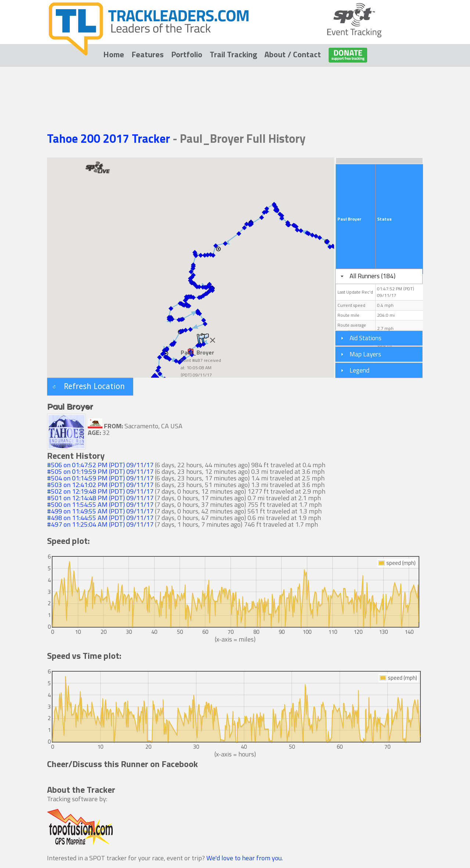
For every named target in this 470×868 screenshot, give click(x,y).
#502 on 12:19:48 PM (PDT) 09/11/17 (100, 491)
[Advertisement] (235, 89)
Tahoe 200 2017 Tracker (110, 138)
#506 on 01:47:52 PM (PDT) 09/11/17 (100, 465)
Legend (359, 370)
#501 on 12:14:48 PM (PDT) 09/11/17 (100, 498)
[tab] (379, 276)
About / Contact (293, 54)
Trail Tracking (233, 54)
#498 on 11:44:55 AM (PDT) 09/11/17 (100, 518)
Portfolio (187, 54)
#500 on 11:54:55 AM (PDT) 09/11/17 (100, 504)
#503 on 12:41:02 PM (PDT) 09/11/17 (100, 485)
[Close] (213, 340)
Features (148, 54)
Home (114, 54)
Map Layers (365, 354)
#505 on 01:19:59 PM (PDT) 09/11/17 (100, 471)
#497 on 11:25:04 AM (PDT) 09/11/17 (100, 524)
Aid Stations (366, 338)
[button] (180, 331)
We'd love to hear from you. (245, 858)
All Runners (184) (373, 276)
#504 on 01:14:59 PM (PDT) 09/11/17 (100, 478)
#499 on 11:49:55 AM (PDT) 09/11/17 (100, 511)
